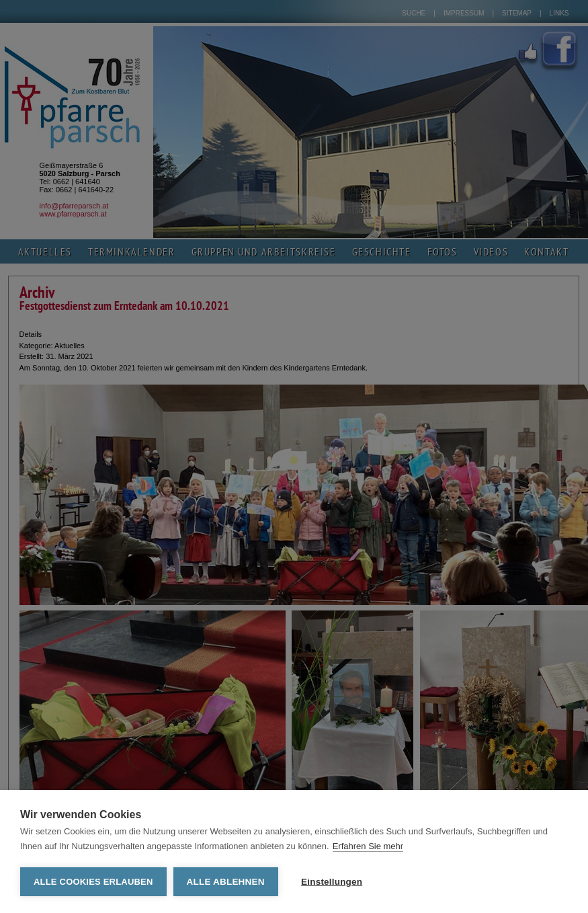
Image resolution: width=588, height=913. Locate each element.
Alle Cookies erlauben (93, 882)
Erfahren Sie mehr (368, 846)
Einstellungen (332, 882)
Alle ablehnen (226, 882)
